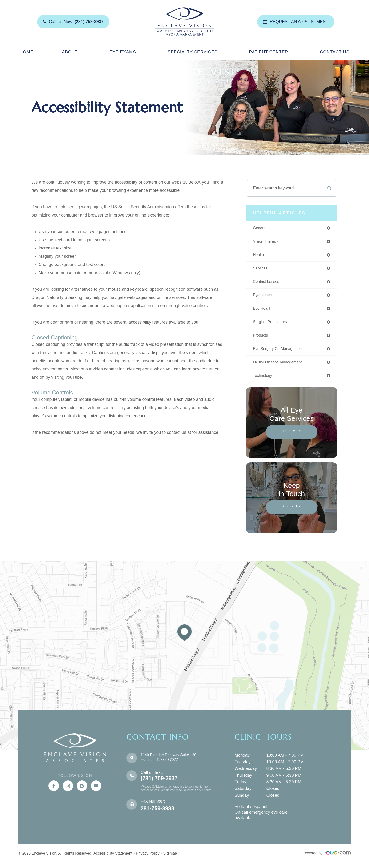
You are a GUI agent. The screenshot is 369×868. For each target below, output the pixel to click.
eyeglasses (264, 298)
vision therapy (267, 242)
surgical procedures (272, 325)
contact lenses (268, 284)
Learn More (291, 436)
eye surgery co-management (281, 353)
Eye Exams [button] (124, 52)
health (259, 256)
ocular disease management (280, 367)
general (261, 228)
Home (26, 52)
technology (264, 381)
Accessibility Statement (113, 859)
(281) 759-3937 (159, 784)
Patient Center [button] (270, 52)
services (261, 270)
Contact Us (335, 52)
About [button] (71, 52)
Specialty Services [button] (194, 52)
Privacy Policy (148, 859)
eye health (263, 312)
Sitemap (170, 859)
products (261, 339)
